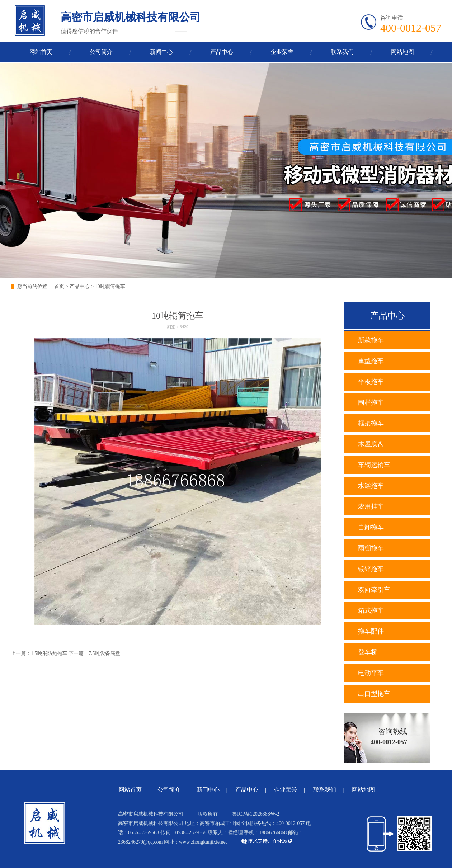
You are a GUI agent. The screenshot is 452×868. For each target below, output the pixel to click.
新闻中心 (161, 52)
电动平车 (371, 673)
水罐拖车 (371, 486)
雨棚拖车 (371, 548)
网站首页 (41, 52)
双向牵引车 (374, 590)
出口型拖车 (374, 694)
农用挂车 (371, 506)
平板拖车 (371, 382)
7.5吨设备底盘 (104, 653)
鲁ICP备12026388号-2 (256, 814)
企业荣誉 (282, 52)
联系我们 (342, 52)
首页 (59, 286)
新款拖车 (371, 340)
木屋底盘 (371, 444)
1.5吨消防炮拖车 (49, 653)
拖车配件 (371, 631)
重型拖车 (371, 361)
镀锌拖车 (371, 569)
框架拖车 (371, 423)
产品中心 (222, 52)
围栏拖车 (371, 402)
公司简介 (101, 52)
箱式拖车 (371, 610)
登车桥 (368, 652)
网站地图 (402, 52)
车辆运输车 (374, 465)
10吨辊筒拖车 (110, 286)
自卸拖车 (371, 527)
